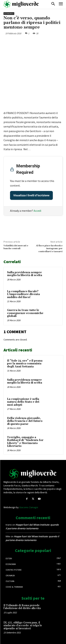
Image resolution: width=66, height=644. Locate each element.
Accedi (37, 211)
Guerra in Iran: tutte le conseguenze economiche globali (25, 313)
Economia (9, 14)
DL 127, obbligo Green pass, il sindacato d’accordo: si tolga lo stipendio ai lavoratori (23, 626)
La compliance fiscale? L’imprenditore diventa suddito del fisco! (23, 294)
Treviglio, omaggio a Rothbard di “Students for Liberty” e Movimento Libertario (25, 442)
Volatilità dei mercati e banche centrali (16, 247)
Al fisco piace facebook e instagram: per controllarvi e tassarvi (49, 249)
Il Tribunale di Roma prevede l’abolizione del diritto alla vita (22, 607)
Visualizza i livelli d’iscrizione (31, 196)
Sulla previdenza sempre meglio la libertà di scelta (25, 274)
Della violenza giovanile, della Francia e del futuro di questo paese (25, 421)
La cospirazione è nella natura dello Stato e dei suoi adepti (23, 402)
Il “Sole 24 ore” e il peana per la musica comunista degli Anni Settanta (25, 364)
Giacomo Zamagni (29, 507)
